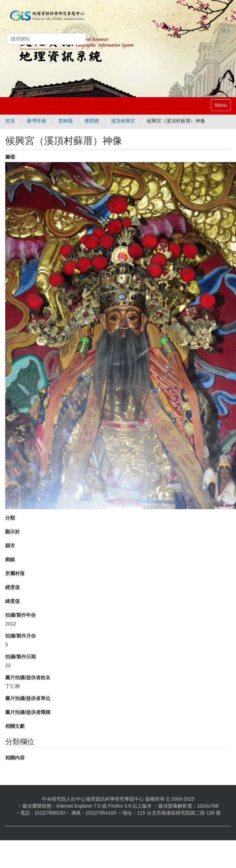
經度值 (13, 587)
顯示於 (13, 532)
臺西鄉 (92, 121)
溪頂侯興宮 (123, 121)
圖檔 (10, 157)
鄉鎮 (10, 559)
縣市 (10, 546)
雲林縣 (65, 121)
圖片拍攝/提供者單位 (28, 698)
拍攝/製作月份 (21, 636)
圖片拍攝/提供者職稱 (28, 712)
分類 (10, 518)
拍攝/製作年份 (21, 615)
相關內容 (15, 758)
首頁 (10, 121)
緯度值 (13, 601)
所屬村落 (15, 573)
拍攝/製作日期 (21, 657)
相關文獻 (15, 726)
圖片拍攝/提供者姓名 (28, 677)
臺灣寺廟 (36, 121)
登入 (226, 30)
